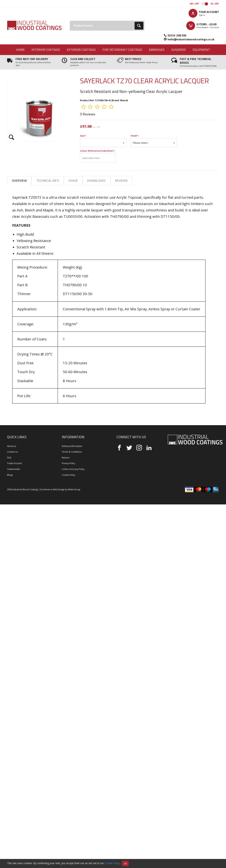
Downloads (96, 181)
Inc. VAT (194, 3)
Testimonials (13, 469)
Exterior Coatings (81, 50)
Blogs (10, 475)
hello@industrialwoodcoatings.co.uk (191, 39)
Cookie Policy (69, 475)
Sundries (179, 50)
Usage (73, 181)
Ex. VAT (215, 3)
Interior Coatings (46, 50)
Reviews (121, 181)
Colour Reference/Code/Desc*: (97, 151)
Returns (66, 458)
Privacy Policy (69, 463)
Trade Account (14, 463)
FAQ (9, 458)
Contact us (12, 452)
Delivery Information (72, 446)
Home (20, 50)
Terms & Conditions (72, 452)
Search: (70, 21)
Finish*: (135, 136)
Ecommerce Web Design (52, 489)
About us (12, 446)
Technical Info (48, 181)
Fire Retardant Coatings (122, 50)
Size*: (83, 136)
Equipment (201, 50)
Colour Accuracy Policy (73, 469)
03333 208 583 (177, 35)
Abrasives (157, 50)
